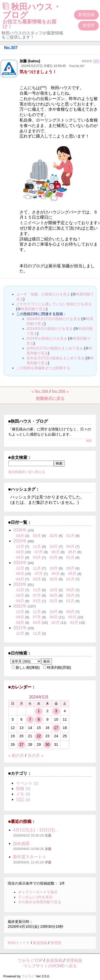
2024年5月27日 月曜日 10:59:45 (43, 66)
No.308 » (60, 392)
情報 (20, 789)
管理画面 (74, 960)
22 (39, 736)
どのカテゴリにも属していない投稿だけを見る (54, 304)
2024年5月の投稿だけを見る (50, 329)
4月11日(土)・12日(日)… (36, 830)
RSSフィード (19, 943)
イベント (24, 783)
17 (56, 728)
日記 (20, 799)
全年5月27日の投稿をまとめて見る (55, 348)
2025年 (20, 541)
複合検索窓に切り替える (27, 472)
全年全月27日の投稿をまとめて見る (56, 358)
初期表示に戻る (50, 398)
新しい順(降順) (26, 667)
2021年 (20, 628)
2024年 (20, 563)
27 (21, 745)
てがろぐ (28, 976)
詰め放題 (21, 843)
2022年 (20, 606)
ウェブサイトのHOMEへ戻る (50, 966)
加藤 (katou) (30, 61)
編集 (96, 61)
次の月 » (35, 755)
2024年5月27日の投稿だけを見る (53, 319)
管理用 (88, 25)
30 (47, 745)
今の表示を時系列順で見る (40, 902)
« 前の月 (16, 755)
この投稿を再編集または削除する (43, 368)
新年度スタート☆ (30, 857)
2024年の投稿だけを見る (47, 338)
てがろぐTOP (30, 960)
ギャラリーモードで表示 (38, 892)
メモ (20, 794)
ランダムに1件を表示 (35, 897)
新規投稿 (86, 15)
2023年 (20, 584)
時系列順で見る (33, 309)
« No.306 (40, 392)
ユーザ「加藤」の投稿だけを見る (43, 294)
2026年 (20, 530)
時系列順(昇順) (57, 667)
